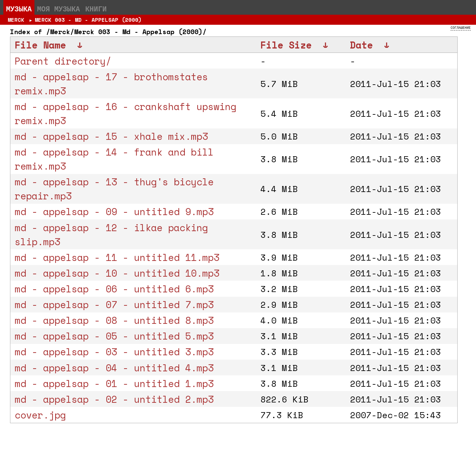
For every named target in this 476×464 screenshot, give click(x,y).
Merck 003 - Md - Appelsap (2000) (88, 20)
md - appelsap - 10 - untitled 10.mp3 (117, 273)
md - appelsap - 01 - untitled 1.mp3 (114, 383)
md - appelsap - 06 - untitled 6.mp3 (114, 289)
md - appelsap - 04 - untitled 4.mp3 (114, 368)
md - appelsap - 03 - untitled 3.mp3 (114, 352)
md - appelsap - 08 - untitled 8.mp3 (114, 320)
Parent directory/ (63, 61)
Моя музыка (58, 9)
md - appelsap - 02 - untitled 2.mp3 (114, 399)
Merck (16, 20)
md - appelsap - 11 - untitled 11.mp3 (117, 257)
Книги (96, 9)
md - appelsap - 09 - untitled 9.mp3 (114, 211)
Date (361, 45)
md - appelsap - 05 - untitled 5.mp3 (114, 336)
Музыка (19, 9)
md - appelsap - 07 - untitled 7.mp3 (114, 304)
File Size (286, 45)
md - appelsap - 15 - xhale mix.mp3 (111, 136)
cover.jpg (40, 415)
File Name (40, 45)
